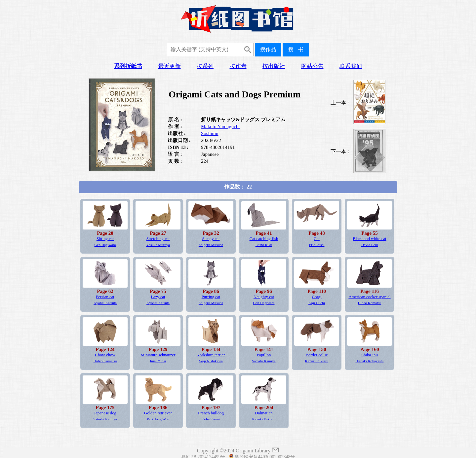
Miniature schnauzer (158, 355)
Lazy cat (158, 297)
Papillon (264, 355)
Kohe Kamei (211, 419)
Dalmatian (264, 413)
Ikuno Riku (264, 245)
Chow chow (105, 355)
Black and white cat (369, 239)
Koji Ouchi (317, 303)
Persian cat (105, 297)
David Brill (370, 245)
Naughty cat (264, 297)
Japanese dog (105, 413)
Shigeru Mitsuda (211, 245)
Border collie (317, 355)
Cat (317, 239)
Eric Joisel (317, 245)
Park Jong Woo (158, 419)
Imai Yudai (158, 361)
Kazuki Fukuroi (317, 361)
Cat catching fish (264, 239)
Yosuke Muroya (158, 245)
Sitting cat (105, 239)
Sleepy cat (211, 239)
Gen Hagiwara (105, 245)
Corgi (317, 297)
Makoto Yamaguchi (220, 126)
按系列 (205, 66)
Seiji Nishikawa (211, 361)
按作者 (238, 66)
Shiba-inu (370, 355)
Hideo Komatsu (370, 303)
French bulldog (211, 413)
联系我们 (351, 66)
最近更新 (170, 66)
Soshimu (210, 133)
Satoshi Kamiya (264, 361)
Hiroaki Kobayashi (370, 361)
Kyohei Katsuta (105, 303)
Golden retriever (158, 413)
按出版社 (274, 66)
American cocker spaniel (369, 297)
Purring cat (211, 297)
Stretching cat (158, 239)
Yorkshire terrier (211, 355)
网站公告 (312, 66)
